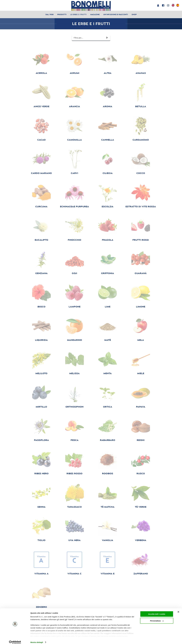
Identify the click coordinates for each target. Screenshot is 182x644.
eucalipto (41, 240)
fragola (108, 240)
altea (108, 73)
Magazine (95, 14)
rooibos (108, 473)
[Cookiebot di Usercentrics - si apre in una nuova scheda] (15, 639)
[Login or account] (158, 5)
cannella (108, 140)
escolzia (108, 206)
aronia (108, 106)
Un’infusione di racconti (116, 14)
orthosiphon (74, 407)
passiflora (41, 440)
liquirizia (41, 340)
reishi (141, 440)
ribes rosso (74, 473)
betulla (141, 106)
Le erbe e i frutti (78, 14)
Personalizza (157, 618)
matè (108, 340)
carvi (74, 173)
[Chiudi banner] (178, 609)
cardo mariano (41, 173)
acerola (41, 73)
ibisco (41, 307)
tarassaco (74, 507)
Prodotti (62, 14)
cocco (141, 173)
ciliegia (108, 173)
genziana (41, 273)
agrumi (75, 73)
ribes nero (41, 473)
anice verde (41, 106)
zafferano (141, 574)
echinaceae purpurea (74, 206)
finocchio (74, 240)
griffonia (108, 273)
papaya (141, 407)
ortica (108, 407)
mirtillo (41, 407)
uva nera (74, 540)
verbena (141, 540)
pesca (75, 440)
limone (141, 307)
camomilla (75, 140)
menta (108, 373)
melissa (74, 373)
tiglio (41, 540)
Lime (108, 307)
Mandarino (75, 340)
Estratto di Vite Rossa (141, 206)
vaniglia (108, 540)
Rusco (141, 473)
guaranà (141, 273)
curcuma (41, 206)
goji (74, 273)
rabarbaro (108, 440)
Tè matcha (108, 507)
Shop (134, 14)
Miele (141, 373)
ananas (141, 73)
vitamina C (74, 574)
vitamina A (41, 574)
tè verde (141, 507)
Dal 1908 (50, 14)
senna (41, 507)
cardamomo (141, 140)
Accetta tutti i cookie (157, 611)
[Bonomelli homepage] (91, 6)
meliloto (41, 373)
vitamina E (108, 574)
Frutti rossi (141, 240)
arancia (75, 106)
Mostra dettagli (37, 639)
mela (141, 340)
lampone (75, 307)
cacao (41, 140)
